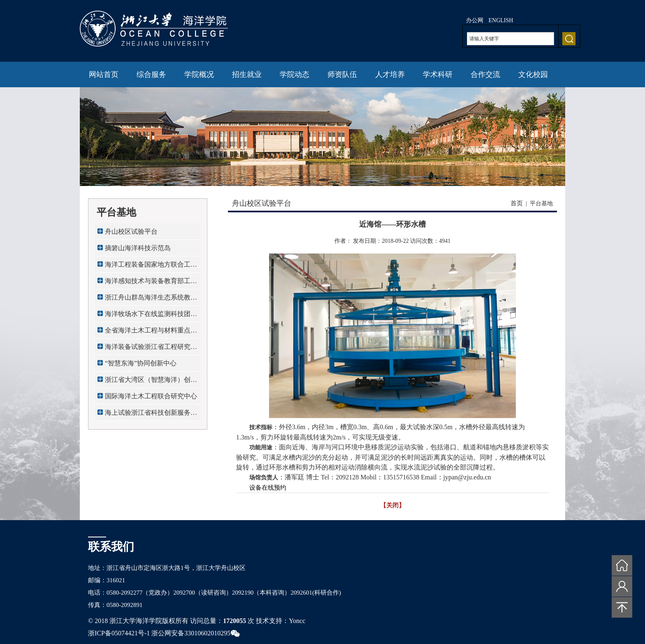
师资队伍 (342, 74)
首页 (517, 203)
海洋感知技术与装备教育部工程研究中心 (151, 283)
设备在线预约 (268, 488)
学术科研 (438, 74)
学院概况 (199, 74)
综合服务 (151, 74)
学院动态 (295, 74)
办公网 (475, 20)
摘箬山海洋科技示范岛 (138, 248)
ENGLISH (501, 20)
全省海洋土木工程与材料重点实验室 (151, 333)
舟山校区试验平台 (131, 231)
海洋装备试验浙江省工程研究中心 (151, 349)
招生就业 (247, 74)
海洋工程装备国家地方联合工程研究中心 (151, 267)
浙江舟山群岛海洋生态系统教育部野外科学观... (151, 300)
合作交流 (485, 74)
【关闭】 (392, 505)
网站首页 (104, 74)
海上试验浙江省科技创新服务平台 (151, 415)
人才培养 (390, 74)
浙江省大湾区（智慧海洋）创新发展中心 (151, 382)
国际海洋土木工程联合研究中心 (151, 396)
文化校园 (533, 74)
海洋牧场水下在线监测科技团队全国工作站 (151, 316)
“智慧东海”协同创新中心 (141, 363)
